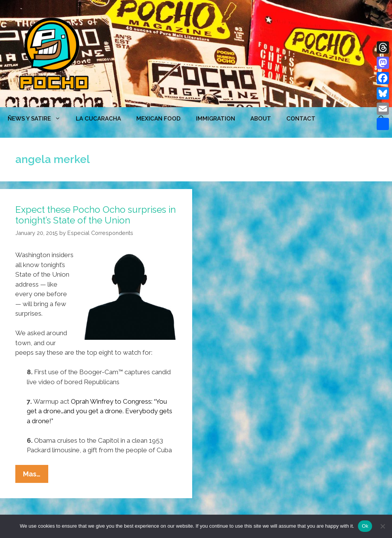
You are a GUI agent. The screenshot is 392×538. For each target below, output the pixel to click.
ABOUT (261, 119)
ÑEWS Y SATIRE (38, 119)
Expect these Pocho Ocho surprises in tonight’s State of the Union (96, 215)
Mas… (36, 476)
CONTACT (301, 119)
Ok (365, 526)
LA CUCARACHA (98, 119)
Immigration (216, 119)
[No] (382, 526)
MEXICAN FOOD (158, 119)
